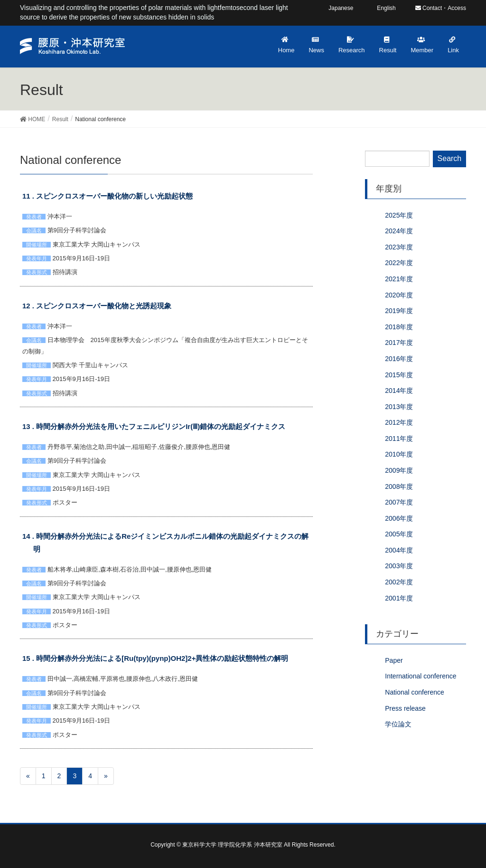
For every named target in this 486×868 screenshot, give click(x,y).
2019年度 (399, 311)
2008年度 (399, 486)
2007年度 (399, 502)
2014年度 (399, 391)
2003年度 (399, 566)
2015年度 (399, 375)
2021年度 (399, 279)
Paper (394, 660)
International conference (421, 676)
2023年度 (399, 247)
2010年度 (399, 454)
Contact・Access (441, 8)
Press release (405, 708)
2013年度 (399, 407)
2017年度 (399, 343)
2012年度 (399, 422)
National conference (415, 692)
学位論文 (398, 724)
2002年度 (399, 582)
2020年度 (399, 295)
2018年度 (399, 327)
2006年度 (399, 518)
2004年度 (399, 550)
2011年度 (399, 439)
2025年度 (399, 215)
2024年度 (399, 231)
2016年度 (399, 359)
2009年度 (399, 470)
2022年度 (399, 263)
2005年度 (399, 534)
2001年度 (399, 598)
